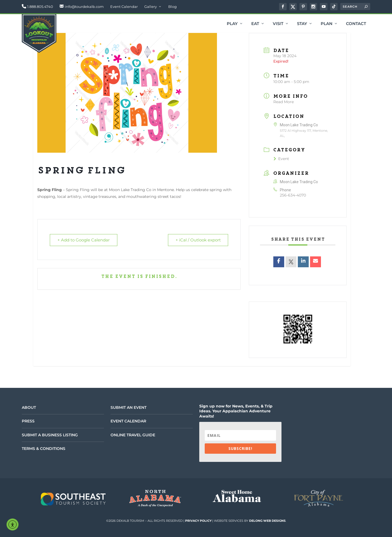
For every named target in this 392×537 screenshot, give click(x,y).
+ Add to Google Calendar (84, 240)
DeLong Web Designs (267, 521)
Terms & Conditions (44, 449)
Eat (255, 24)
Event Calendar (124, 7)
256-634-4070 (293, 195)
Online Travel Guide (133, 435)
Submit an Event (128, 407)
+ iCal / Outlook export (198, 240)
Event (281, 159)
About (29, 407)
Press (28, 421)
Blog (172, 7)
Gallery (151, 7)
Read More (284, 102)
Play (232, 24)
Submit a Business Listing (50, 435)
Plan (327, 24)
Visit (278, 24)
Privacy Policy (198, 521)
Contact (356, 24)
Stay (302, 24)
